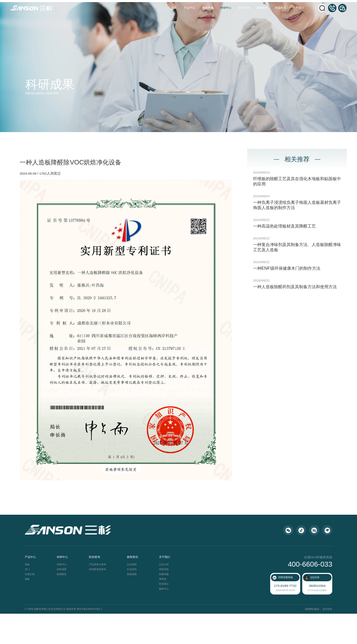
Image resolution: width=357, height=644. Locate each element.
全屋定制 (33, 607)
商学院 (166, 612)
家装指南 (135, 607)
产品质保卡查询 (101, 597)
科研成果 (65, 602)
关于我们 (298, 8)
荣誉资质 (167, 602)
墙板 (30, 612)
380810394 (315, 617)
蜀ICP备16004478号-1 (92, 640)
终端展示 (280, 8)
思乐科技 (324, 640)
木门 (30, 602)
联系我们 (167, 617)
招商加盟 (167, 607)
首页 (174, 8)
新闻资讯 (262, 8)
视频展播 (208, 8)
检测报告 (65, 607)
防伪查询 (244, 8)
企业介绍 (167, 597)
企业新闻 (135, 597)
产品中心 (190, 8)
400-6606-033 (307, 597)
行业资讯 (135, 602)
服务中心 (167, 622)
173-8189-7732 (285, 617)
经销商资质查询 (101, 602)
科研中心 (226, 8)
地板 (30, 597)
